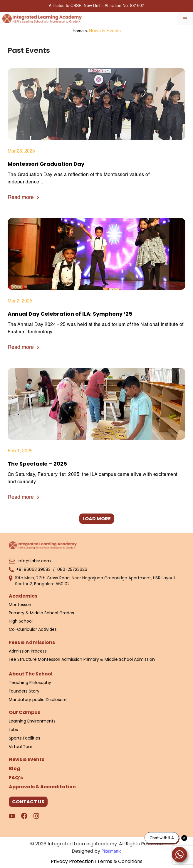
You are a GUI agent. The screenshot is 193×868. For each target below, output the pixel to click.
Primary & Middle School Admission (119, 659)
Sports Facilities (25, 738)
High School (21, 621)
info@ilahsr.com (34, 561)
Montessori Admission (60, 659)
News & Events (27, 759)
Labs (13, 730)
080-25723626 (72, 569)
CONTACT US (28, 802)
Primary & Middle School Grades (41, 613)
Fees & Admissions (32, 642)
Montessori (20, 605)
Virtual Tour (21, 747)
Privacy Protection (72, 861)
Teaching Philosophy (30, 683)
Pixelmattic (111, 852)
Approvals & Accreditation (42, 787)
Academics (23, 596)
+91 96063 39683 (33, 569)
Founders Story (24, 691)
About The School (31, 674)
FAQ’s (16, 778)
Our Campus (25, 712)
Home (78, 31)
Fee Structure (23, 659)
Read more (23, 198)
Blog (15, 769)
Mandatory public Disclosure (38, 700)
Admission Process (28, 651)
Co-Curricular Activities (33, 629)
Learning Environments (32, 721)
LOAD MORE (97, 519)
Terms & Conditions (120, 861)
